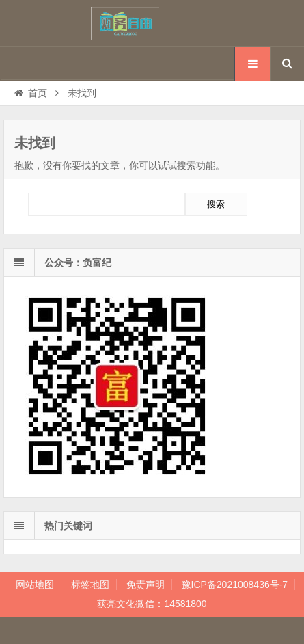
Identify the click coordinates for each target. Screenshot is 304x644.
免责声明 (146, 585)
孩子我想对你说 (152, 23)
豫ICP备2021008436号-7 (235, 585)
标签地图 (90, 585)
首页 (30, 93)
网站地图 (35, 585)
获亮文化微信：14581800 (152, 604)
